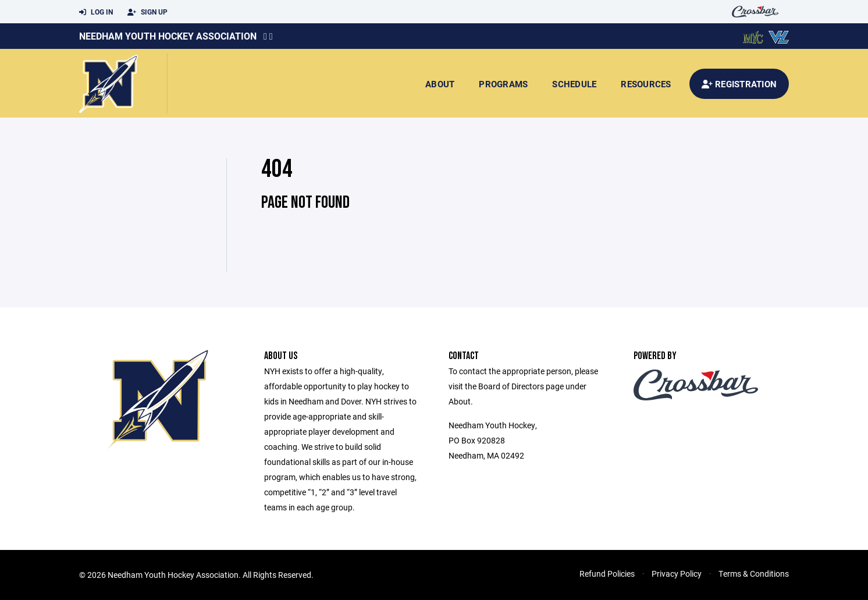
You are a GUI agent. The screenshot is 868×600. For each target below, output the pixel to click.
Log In (96, 12)
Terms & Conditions (754, 574)
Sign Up (147, 12)
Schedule (574, 84)
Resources (646, 84)
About (440, 84)
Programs (503, 84)
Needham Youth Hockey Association (168, 36)
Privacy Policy (677, 574)
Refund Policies (607, 574)
